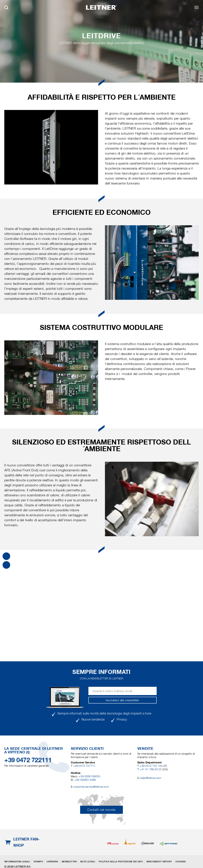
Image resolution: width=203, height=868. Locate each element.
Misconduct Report (159, 862)
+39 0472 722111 (28, 760)
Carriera (52, 862)
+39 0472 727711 (84, 766)
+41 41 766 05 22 (151, 769)
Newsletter (69, 862)
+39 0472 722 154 (151, 766)
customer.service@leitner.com (91, 787)
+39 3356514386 (85, 780)
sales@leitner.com (150, 778)
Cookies (181, 862)
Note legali (88, 862)
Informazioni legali (17, 862)
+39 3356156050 (90, 776)
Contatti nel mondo (101, 810)
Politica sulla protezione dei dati (121, 862)
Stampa (38, 862)
